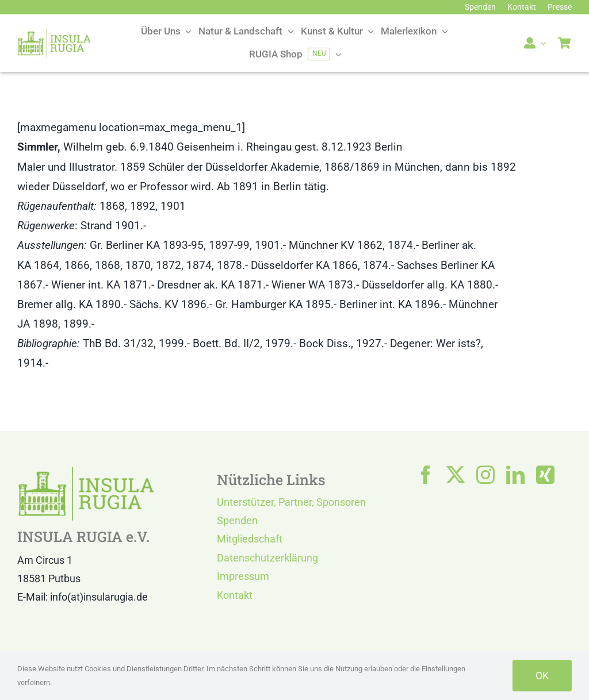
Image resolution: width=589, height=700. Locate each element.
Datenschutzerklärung (267, 558)
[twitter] (456, 475)
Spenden (237, 520)
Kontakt (235, 595)
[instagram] (485, 475)
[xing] (545, 475)
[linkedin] (515, 475)
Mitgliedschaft (250, 539)
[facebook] (426, 475)
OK (542, 676)
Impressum (243, 576)
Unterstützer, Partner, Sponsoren (291, 502)
